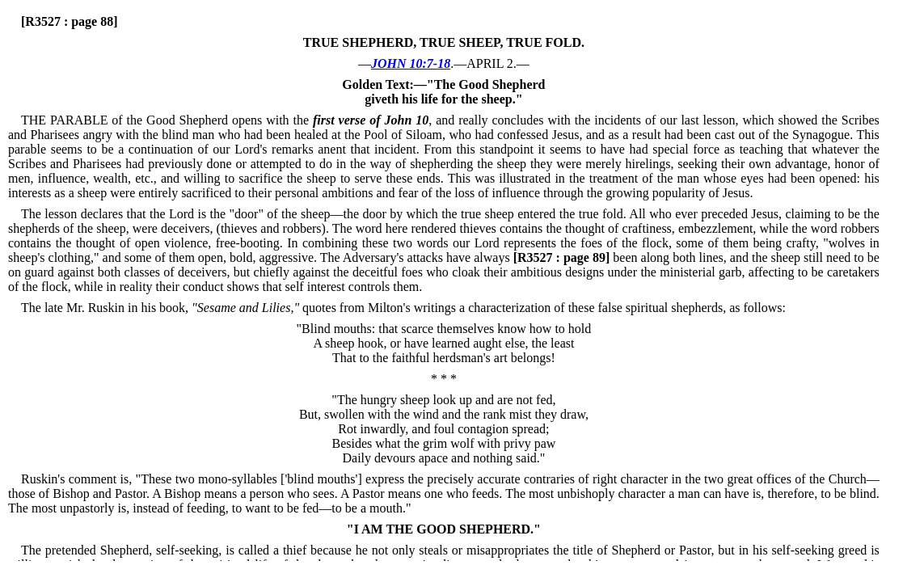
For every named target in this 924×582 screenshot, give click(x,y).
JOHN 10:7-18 (411, 63)
